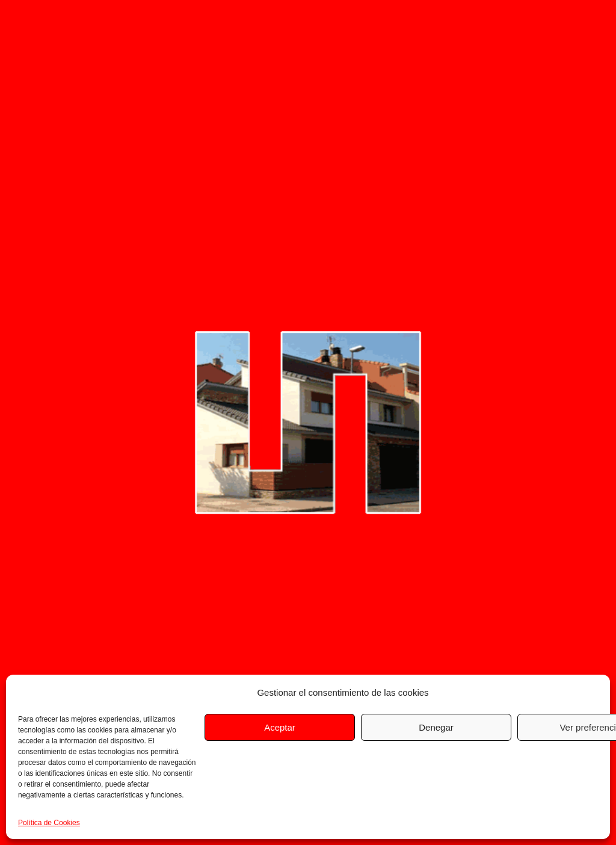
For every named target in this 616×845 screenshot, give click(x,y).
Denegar (436, 727)
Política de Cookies (49, 823)
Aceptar (280, 727)
